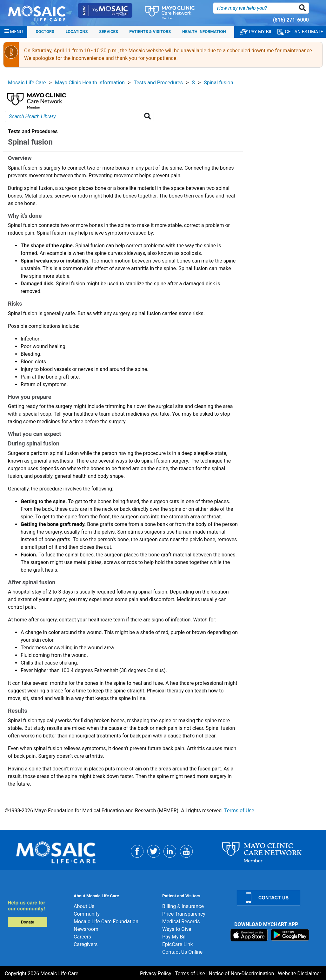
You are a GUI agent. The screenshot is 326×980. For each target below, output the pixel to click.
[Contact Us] (278, 898)
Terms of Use (239, 811)
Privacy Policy (156, 974)
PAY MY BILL (257, 32)
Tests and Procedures (158, 83)
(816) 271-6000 (291, 20)
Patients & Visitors (150, 32)
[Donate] (37, 914)
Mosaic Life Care (27, 83)
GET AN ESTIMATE (300, 32)
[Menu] (14, 32)
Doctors (45, 32)
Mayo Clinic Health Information (90, 83)
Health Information (204, 32)
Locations (77, 32)
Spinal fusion (218, 83)
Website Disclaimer (299, 974)
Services (108, 32)
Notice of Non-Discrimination (242, 974)
